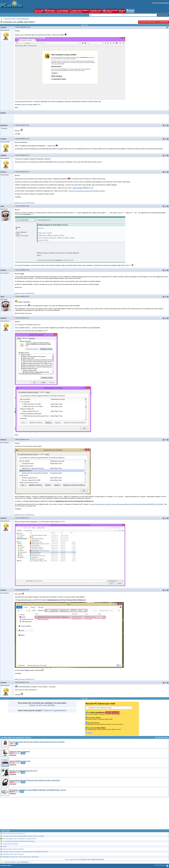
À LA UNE (39, 11)
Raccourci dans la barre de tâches (13, 849)
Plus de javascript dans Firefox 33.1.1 (14, 833)
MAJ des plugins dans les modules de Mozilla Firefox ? (20, 839)
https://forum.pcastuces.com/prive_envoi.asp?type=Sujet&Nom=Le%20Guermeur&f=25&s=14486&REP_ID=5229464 (127, 504)
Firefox (59, 162)
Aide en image (77, 188)
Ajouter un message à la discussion (154, 22)
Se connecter (164, 3)
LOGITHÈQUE (63, 11)
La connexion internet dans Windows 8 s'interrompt (19, 841)
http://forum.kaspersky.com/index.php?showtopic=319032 (87, 191)
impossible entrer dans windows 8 (13, 854)
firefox (5, 846)
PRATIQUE (50, 11)
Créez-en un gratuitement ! (55, 710)
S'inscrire (155, 3)
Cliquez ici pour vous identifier (42, 705)
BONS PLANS (96, 11)
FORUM (130, 11)
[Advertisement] (84, 814)
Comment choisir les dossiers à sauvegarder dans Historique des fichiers (25, 852)
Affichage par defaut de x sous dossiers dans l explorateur (21, 857)
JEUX (122, 11)
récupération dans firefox (10, 844)
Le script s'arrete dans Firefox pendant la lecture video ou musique (23, 836)
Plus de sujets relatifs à (84, 859)
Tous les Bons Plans (162, 737)
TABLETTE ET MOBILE (79, 11)
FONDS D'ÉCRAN (111, 11)
